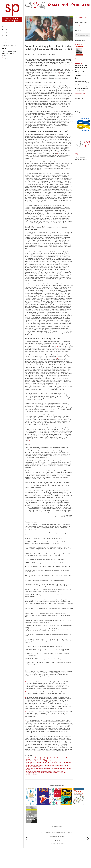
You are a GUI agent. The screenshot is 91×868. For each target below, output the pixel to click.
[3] (57, 153)
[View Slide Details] (32, 849)
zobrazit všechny (80, 93)
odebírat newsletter (82, 17)
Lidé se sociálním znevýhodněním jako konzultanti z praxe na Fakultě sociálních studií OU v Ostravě (48, 759)
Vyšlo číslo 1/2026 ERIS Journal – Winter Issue (81, 66)
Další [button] (88, 849)
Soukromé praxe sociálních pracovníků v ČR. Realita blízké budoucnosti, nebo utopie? (48, 763)
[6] (29, 440)
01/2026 (79, 44)
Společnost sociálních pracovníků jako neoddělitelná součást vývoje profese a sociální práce (47, 766)
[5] (57, 358)
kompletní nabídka (57, 826)
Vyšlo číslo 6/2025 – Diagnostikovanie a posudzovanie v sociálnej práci (82, 76)
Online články (52, 54)
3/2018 (35, 54)
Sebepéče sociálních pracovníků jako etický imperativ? (43, 761)
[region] (57, 849)
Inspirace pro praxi (42, 54)
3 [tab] (59, 861)
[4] (57, 346)
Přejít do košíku (80, 154)
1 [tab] (55, 861)
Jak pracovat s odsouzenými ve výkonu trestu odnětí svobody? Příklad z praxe (49, 769)
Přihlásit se (80, 26)
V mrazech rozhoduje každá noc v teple (81, 71)
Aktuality (79, 63)
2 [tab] (57, 861)
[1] (62, 59)
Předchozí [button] (27, 849)
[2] (60, 72)
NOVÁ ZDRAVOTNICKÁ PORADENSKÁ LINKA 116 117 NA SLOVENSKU (82, 88)
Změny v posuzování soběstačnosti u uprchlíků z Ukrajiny (82, 83)
